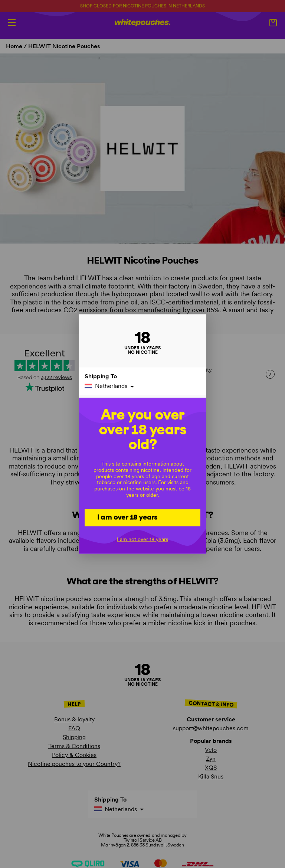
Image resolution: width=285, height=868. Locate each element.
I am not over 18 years (142, 539)
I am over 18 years (127, 517)
